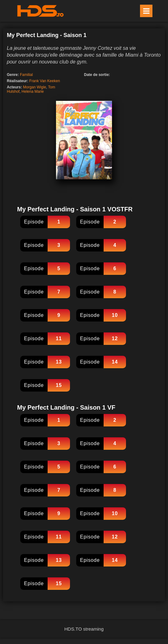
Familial (26, 75)
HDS (40, 11)
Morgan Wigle (35, 87)
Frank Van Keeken (45, 81)
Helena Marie (33, 92)
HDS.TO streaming (84, 629)
